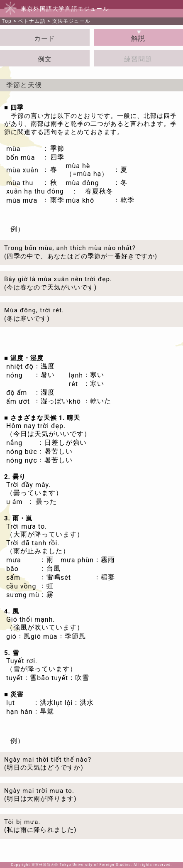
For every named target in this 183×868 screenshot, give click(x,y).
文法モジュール (71, 21)
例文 (45, 59)
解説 (138, 38)
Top (7, 21)
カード (45, 38)
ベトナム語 (32, 21)
